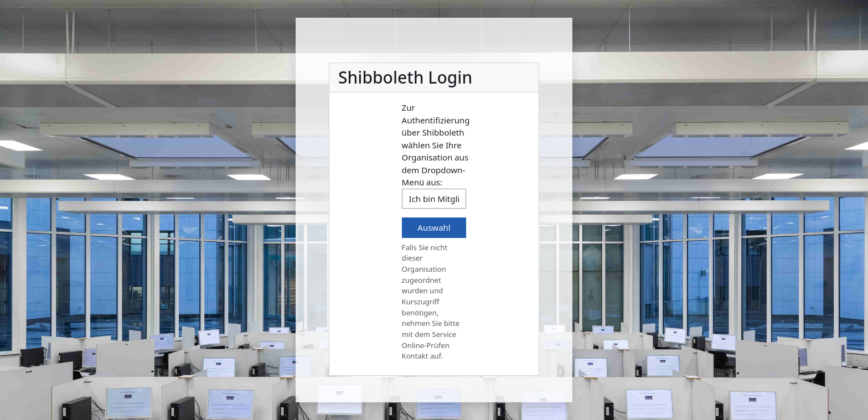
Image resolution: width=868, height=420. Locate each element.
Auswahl (434, 227)
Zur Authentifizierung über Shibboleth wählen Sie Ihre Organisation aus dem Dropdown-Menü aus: (436, 145)
